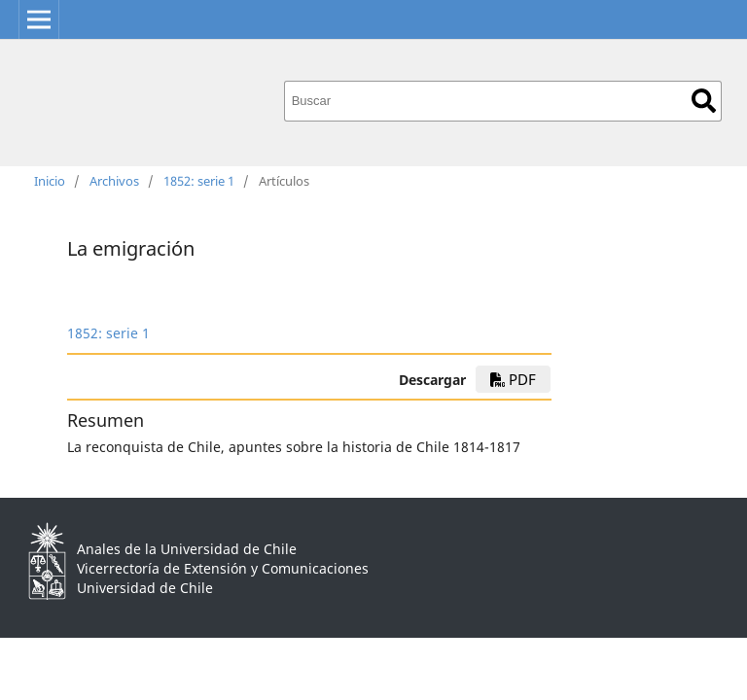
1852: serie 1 (199, 181)
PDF (513, 379)
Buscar (704, 101)
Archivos (114, 181)
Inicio (50, 181)
